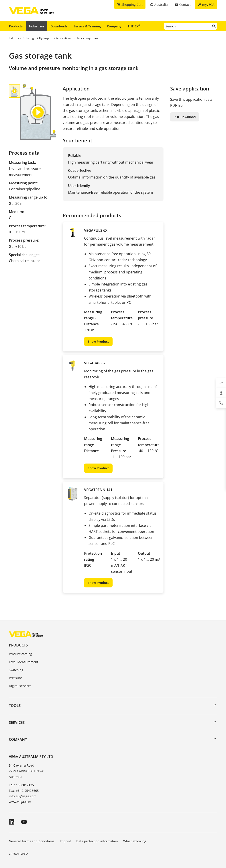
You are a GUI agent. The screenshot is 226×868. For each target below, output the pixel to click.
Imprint (65, 841)
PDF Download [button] (185, 117)
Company (114, 26)
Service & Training (87, 26)
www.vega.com (20, 802)
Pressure (15, 678)
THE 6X (134, 26)
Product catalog (20, 654)
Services (17, 722)
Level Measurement (24, 662)
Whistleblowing (135, 841)
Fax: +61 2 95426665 (24, 791)
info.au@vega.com (23, 796)
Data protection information (97, 841)
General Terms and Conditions (32, 841)
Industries (37, 26)
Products (16, 26)
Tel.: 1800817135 (21, 785)
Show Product (98, 342)
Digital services (20, 686)
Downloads (59, 26)
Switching (16, 670)
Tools (15, 706)
